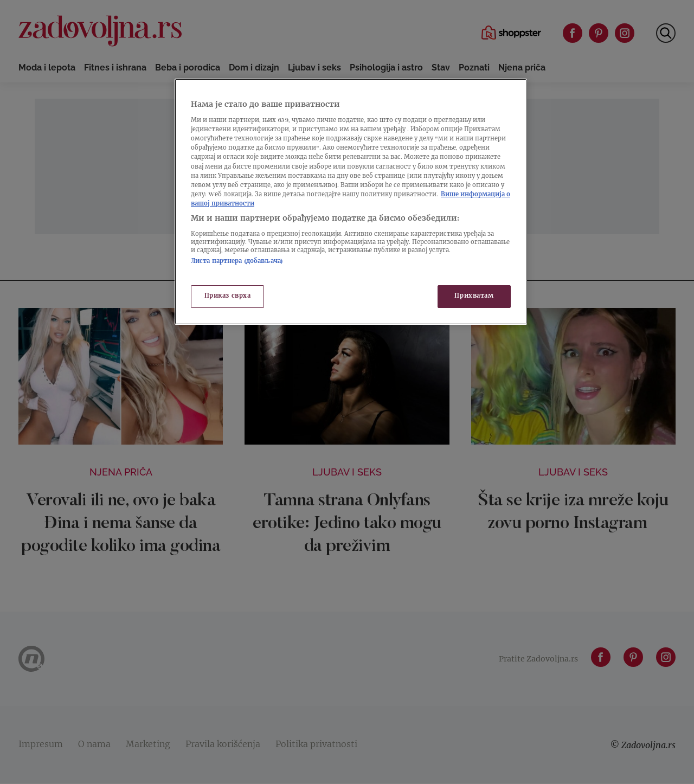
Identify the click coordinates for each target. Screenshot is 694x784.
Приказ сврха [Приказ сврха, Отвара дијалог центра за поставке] (228, 296)
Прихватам (474, 296)
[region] (351, 202)
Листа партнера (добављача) (237, 262)
